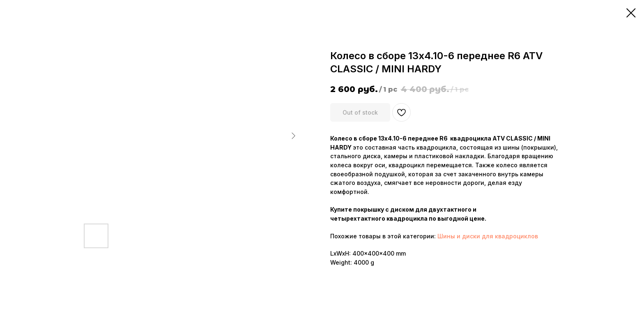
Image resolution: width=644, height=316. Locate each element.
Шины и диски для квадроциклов (488, 236)
